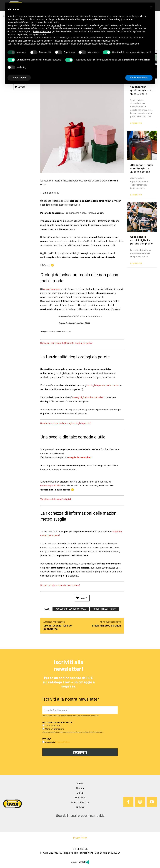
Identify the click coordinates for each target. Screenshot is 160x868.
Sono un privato (51, 726)
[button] (151, 8)
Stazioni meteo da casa (106, 626)
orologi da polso (52, 289)
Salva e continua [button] (139, 78)
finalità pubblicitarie (42, 31)
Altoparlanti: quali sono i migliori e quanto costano (141, 168)
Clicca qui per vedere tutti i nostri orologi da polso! (66, 343)
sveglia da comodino (80, 457)
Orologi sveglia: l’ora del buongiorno (58, 627)
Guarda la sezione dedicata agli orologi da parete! (66, 423)
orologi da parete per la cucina (103, 385)
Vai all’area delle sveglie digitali (56, 499)
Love (20, 87)
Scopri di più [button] (19, 78)
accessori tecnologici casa (71, 609)
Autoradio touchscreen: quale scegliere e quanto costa (141, 88)
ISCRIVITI (80, 752)
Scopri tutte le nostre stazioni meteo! (60, 585)
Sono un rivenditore (53, 729)
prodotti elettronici (105, 609)
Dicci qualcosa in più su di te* (57, 722)
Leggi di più (136, 123)
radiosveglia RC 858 (50, 485)
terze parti (56, 25)
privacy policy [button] (98, 16)
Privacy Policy (62, 742)
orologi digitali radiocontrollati (88, 397)
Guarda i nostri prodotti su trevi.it (80, 816)
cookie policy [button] (53, 22)
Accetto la (49, 742)
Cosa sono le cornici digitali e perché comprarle (141, 240)
